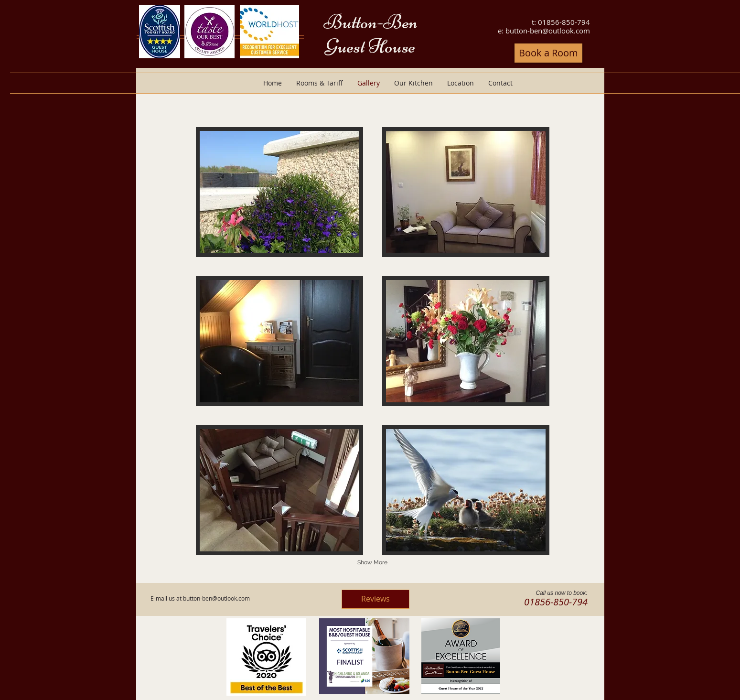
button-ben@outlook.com (548, 31)
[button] (279, 192)
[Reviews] (375, 599)
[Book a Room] (548, 53)
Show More (372, 562)
